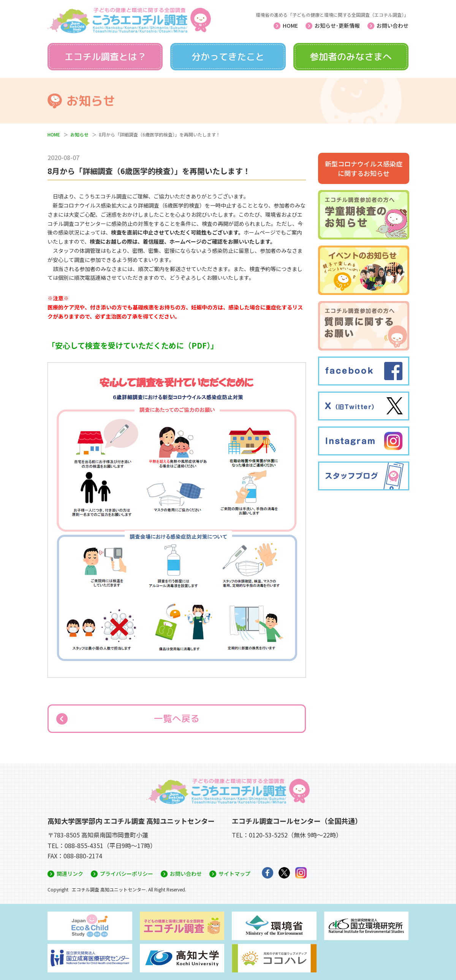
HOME (290, 25)
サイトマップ (234, 874)
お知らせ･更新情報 (337, 25)
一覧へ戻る (177, 718)
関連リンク (70, 874)
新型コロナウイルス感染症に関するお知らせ (364, 168)
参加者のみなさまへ (351, 57)
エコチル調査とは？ (105, 57)
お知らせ (79, 134)
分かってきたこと (228, 57)
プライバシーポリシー (127, 874)
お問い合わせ (393, 25)
